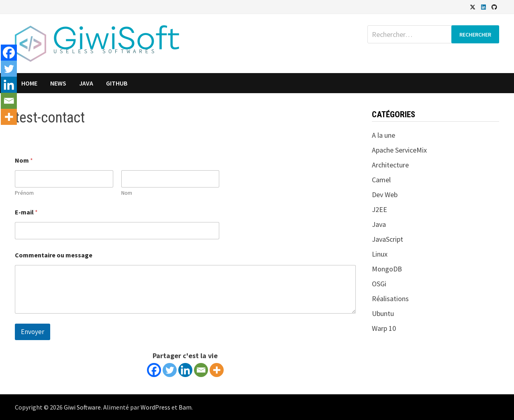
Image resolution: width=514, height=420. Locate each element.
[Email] (201, 370)
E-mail (26, 212)
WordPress (155, 407)
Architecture (390, 165)
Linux (380, 254)
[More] (217, 370)
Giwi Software (82, 407)
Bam (185, 407)
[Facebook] (154, 370)
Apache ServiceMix (399, 150)
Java (86, 83)
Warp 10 (384, 328)
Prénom (24, 193)
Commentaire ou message (54, 255)
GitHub (117, 83)
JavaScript (388, 239)
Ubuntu (383, 313)
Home (29, 83)
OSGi (379, 284)
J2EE (379, 209)
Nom (126, 193)
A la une (383, 135)
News (58, 83)
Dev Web (385, 195)
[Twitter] (170, 370)
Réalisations (390, 299)
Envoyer (33, 332)
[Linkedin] (185, 370)
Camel (381, 180)
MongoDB (387, 269)
